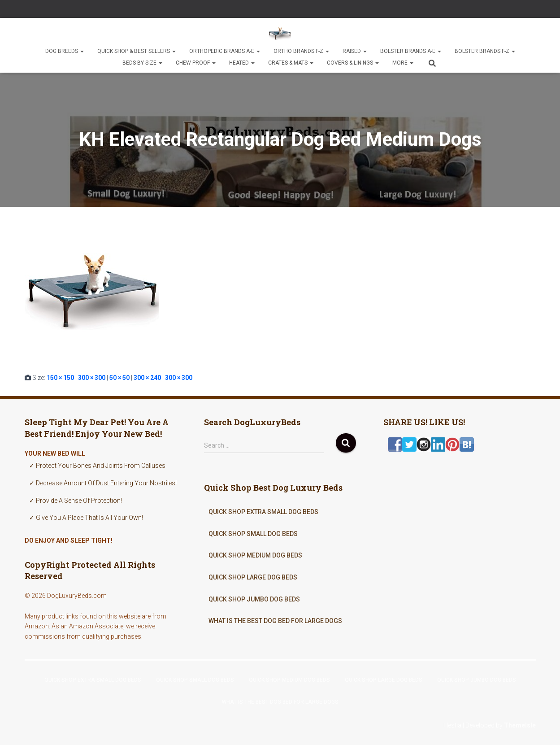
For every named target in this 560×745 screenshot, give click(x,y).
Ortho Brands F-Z (301, 51)
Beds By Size (142, 63)
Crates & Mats (291, 63)
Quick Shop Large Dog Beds (253, 577)
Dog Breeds (65, 51)
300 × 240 (147, 378)
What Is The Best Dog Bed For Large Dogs (275, 621)
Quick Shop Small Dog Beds (253, 534)
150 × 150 (60, 378)
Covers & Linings (353, 63)
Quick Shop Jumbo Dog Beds (254, 599)
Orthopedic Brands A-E (225, 51)
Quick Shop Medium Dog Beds (255, 555)
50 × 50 (119, 378)
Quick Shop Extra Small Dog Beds (263, 512)
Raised (355, 51)
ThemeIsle (520, 725)
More (403, 63)
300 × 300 (92, 378)
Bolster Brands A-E (411, 51)
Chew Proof (196, 63)
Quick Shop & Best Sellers (137, 51)
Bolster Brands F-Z (485, 51)
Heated (242, 63)
